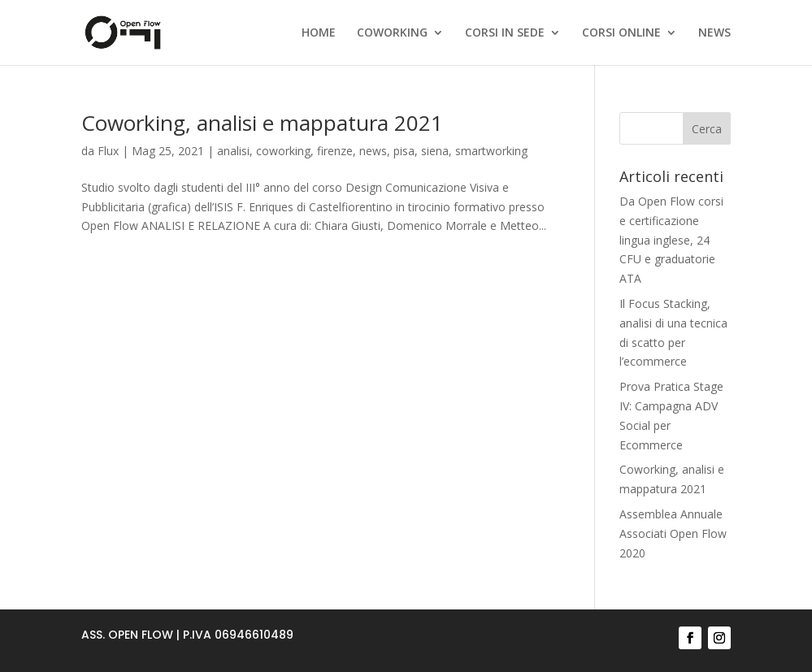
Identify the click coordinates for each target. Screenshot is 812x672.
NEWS (714, 33)
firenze (335, 151)
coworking (283, 151)
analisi (233, 151)
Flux (108, 151)
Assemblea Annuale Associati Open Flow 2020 (673, 533)
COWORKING (392, 33)
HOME (319, 33)
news (373, 151)
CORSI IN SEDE (505, 33)
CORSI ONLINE (621, 33)
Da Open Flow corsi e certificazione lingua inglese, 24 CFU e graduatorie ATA (671, 240)
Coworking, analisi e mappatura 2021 (262, 123)
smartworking (491, 151)
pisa (404, 151)
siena (435, 151)
